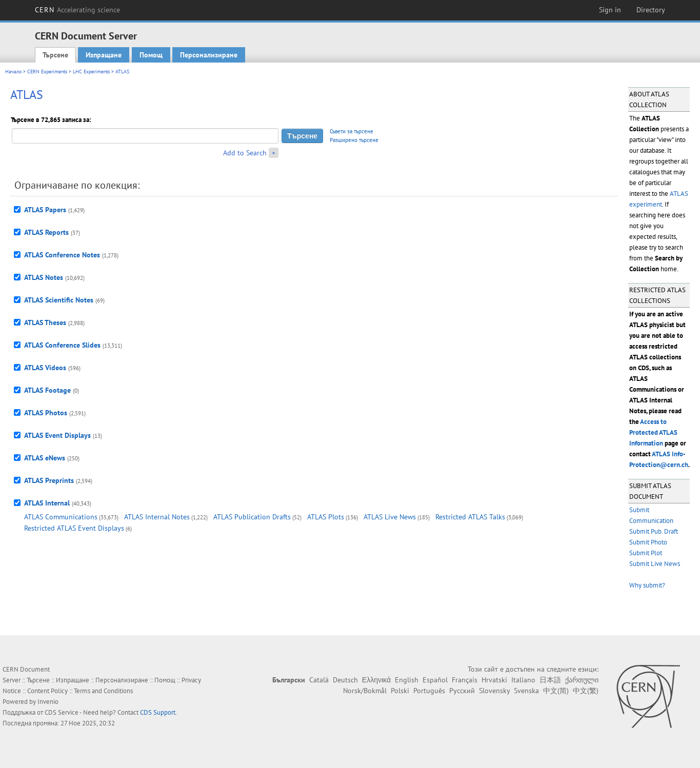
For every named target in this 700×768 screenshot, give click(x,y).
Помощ (151, 55)
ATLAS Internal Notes (157, 517)
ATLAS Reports (46, 232)
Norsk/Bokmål (365, 691)
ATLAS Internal (47, 503)
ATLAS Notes (44, 277)
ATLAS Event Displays (57, 435)
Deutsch (345, 680)
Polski (400, 691)
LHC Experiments (91, 72)
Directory (651, 10)
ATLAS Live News (390, 517)
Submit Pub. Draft (654, 531)
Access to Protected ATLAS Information (653, 432)
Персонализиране (209, 55)
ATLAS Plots (326, 517)
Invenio (48, 702)
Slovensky (494, 691)
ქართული (582, 680)
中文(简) (556, 691)
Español (435, 680)
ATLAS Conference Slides (62, 345)
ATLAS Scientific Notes (59, 300)
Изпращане (104, 55)
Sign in (610, 10)
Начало (13, 72)
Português (429, 691)
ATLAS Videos (45, 368)
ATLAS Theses (45, 322)
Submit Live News (655, 564)
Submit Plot (646, 553)
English (407, 680)
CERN (77, 10)
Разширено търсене (354, 140)
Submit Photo (648, 542)
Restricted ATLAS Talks (470, 517)
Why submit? (647, 585)
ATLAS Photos (46, 413)
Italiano (523, 680)
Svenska (526, 691)
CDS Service (62, 712)
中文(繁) (586, 691)
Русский (462, 691)
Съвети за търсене (352, 131)
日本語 (550, 680)
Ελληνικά (376, 680)
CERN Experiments (47, 72)
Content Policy (47, 691)
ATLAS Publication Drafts (252, 517)
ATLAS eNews (45, 458)
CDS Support (158, 712)
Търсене (55, 55)
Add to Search (245, 153)
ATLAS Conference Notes (62, 255)
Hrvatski (494, 680)
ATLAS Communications (61, 517)
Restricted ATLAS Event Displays (74, 528)
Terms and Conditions (103, 691)
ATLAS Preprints (49, 480)
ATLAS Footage (47, 390)
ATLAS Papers (45, 210)
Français (465, 680)
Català (319, 680)
